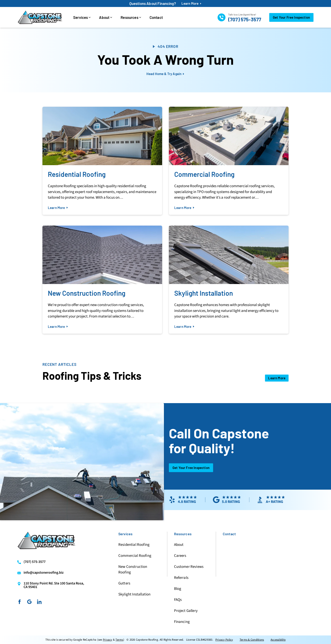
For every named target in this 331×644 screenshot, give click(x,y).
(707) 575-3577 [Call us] (35, 562)
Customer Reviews (189, 567)
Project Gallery (186, 611)
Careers (180, 556)
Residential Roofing (134, 545)
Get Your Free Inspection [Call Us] (291, 17)
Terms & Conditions (252, 640)
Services (81, 17)
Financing (182, 622)
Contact (156, 17)
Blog (178, 589)
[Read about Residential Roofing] (102, 161)
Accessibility (278, 640)
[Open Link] (277, 378)
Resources (129, 17)
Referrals (181, 578)
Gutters (124, 583)
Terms (119, 640)
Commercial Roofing (135, 556)
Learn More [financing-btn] (190, 3)
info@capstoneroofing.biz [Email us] (44, 573)
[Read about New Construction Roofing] (102, 280)
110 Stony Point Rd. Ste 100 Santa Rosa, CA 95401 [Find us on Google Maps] (54, 585)
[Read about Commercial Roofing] (229, 161)
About (104, 17)
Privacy (108, 640)
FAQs (178, 600)
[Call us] (239, 17)
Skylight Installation (134, 594)
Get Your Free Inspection (191, 468)
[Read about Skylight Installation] (229, 280)
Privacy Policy (224, 640)
